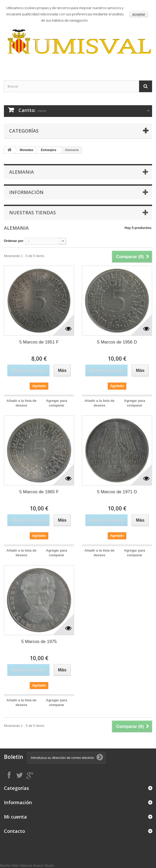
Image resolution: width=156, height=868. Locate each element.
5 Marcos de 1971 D (117, 492)
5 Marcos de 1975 (39, 642)
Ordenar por (14, 241)
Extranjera (49, 150)
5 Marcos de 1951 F (39, 342)
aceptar (139, 14)
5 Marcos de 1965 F (39, 492)
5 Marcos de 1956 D (117, 342)
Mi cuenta (15, 817)
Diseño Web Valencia (16, 866)
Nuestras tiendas (32, 213)
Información (26, 192)
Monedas (27, 150)
